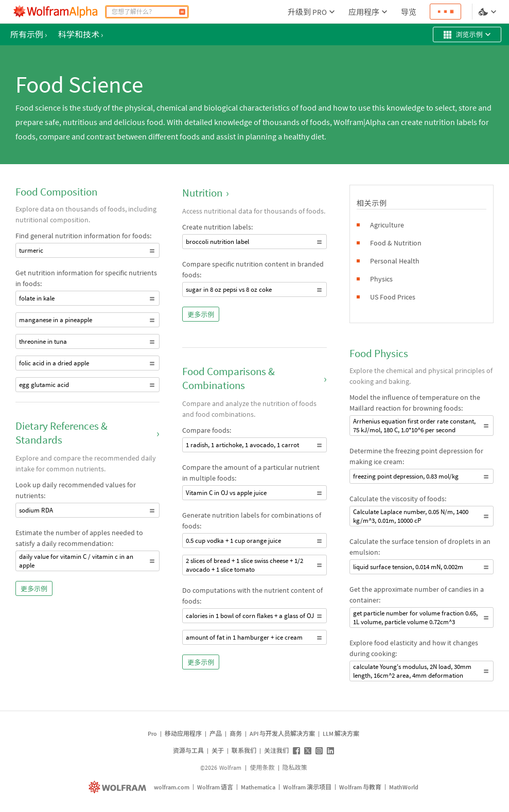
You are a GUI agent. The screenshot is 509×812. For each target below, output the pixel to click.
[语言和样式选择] (488, 12)
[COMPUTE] (182, 12)
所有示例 (29, 34)
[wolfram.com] (119, 787)
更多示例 (34, 589)
